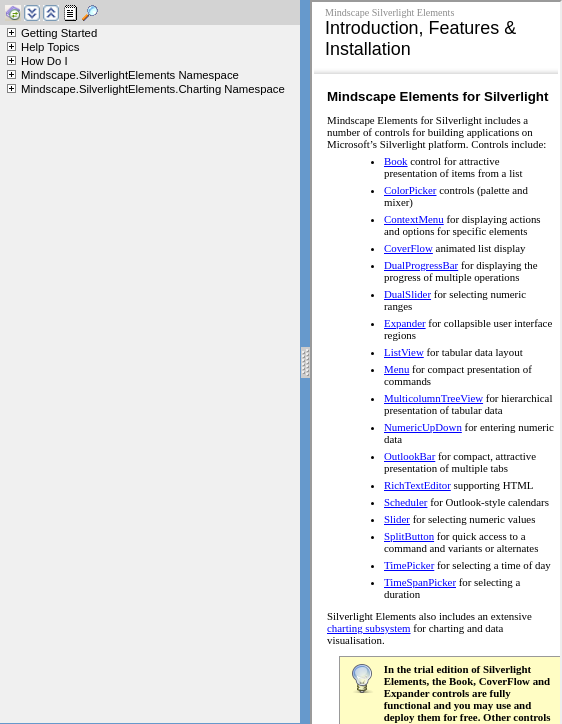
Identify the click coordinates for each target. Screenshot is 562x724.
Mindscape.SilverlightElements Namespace (130, 75)
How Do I (44, 61)
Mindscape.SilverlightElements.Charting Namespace (153, 89)
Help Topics (50, 47)
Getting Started (59, 33)
